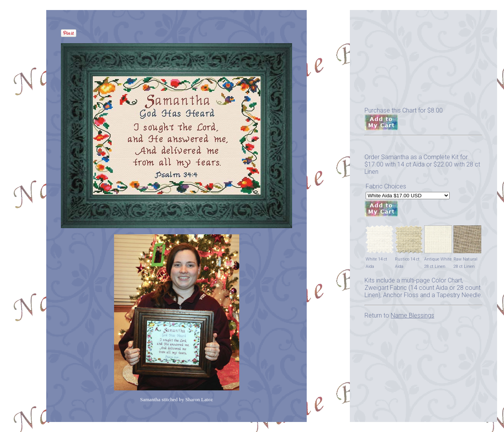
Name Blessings (412, 315)
